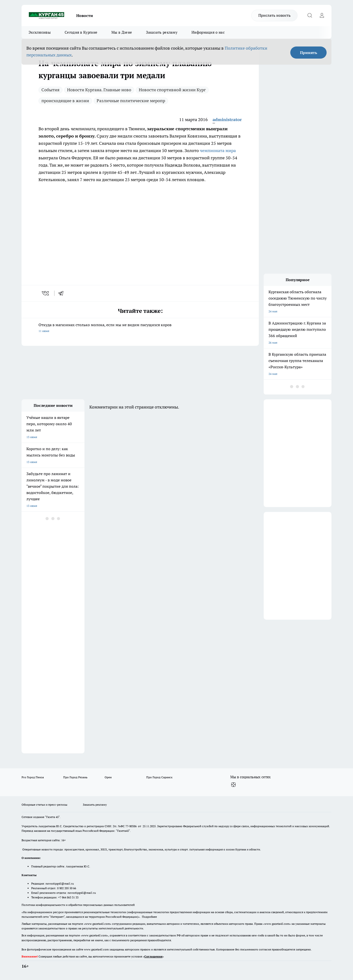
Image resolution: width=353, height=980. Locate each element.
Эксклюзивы (40, 32)
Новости (85, 15)
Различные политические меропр (131, 101)
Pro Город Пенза (33, 777)
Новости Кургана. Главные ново (99, 90)
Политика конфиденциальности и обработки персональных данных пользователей (78, 905)
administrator (227, 120)
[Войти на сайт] (322, 15)
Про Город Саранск (159, 777)
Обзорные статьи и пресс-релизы (44, 805)
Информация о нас (208, 32)
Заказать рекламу (162, 32)
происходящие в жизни (65, 101)
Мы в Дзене (122, 32)
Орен (108, 777)
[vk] (46, 293)
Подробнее (149, 917)
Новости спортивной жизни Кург (172, 90)
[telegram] (62, 293)
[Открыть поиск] (310, 15)
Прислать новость (274, 15)
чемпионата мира (218, 150)
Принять (309, 53)
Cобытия (50, 90)
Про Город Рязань (75, 777)
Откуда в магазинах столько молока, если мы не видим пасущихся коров (140, 328)
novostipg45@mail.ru (60, 884)
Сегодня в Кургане (81, 32)
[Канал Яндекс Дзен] (233, 785)
